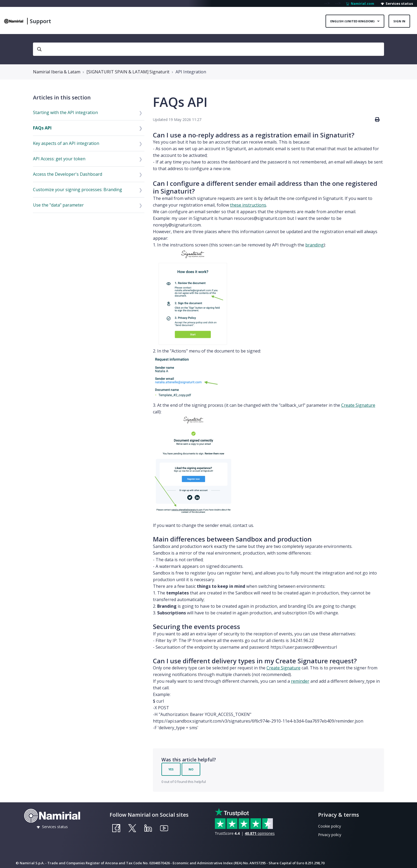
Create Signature (358, 405)
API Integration (191, 72)
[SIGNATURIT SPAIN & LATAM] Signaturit (128, 72)
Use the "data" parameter (58, 205)
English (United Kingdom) (353, 21)
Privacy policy (330, 835)
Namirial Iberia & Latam (57, 72)
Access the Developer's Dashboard (68, 174)
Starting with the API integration (65, 112)
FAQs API (42, 128)
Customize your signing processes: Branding (78, 190)
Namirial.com (360, 3)
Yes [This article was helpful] (171, 769)
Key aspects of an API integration (66, 143)
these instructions (248, 205)
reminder (300, 681)
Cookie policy (330, 826)
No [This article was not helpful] (191, 769)
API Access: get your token (59, 159)
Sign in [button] (399, 21)
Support (40, 21)
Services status (397, 3)
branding (314, 245)
